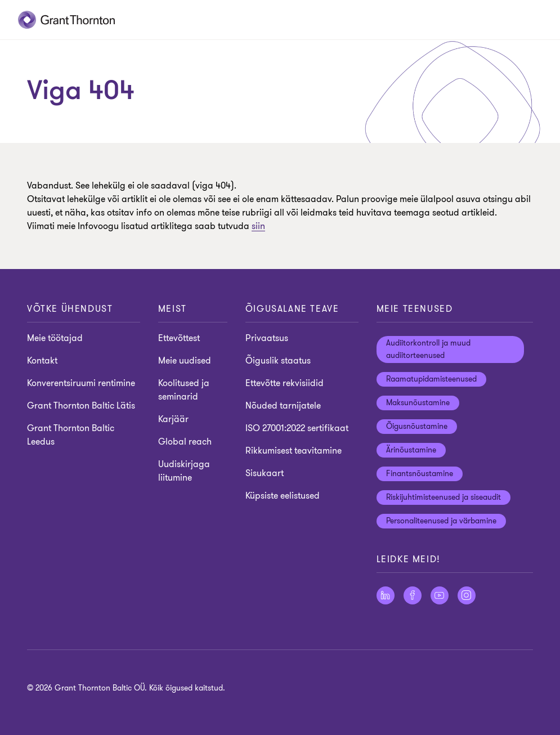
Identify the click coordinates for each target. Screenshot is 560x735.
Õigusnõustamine (417, 426)
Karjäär (173, 419)
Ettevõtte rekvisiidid (285, 383)
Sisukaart (265, 473)
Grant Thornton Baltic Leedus (71, 435)
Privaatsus (267, 338)
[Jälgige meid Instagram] (467, 595)
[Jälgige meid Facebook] (413, 595)
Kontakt (42, 361)
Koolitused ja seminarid (184, 390)
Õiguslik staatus (278, 361)
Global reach (185, 442)
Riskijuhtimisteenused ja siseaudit (443, 497)
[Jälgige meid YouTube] (440, 595)
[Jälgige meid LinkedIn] (386, 595)
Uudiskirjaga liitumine (184, 471)
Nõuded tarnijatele (283, 406)
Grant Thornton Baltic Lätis (81, 406)
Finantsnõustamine (420, 474)
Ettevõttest (179, 338)
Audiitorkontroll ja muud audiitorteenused (428, 349)
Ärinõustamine (411, 450)
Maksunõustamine (418, 403)
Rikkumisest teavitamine (294, 451)
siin (258, 226)
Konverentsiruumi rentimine (81, 383)
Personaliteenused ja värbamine (441, 521)
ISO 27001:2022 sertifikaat (297, 428)
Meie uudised (185, 361)
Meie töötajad (55, 338)
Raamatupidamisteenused (431, 379)
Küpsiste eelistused (283, 496)
